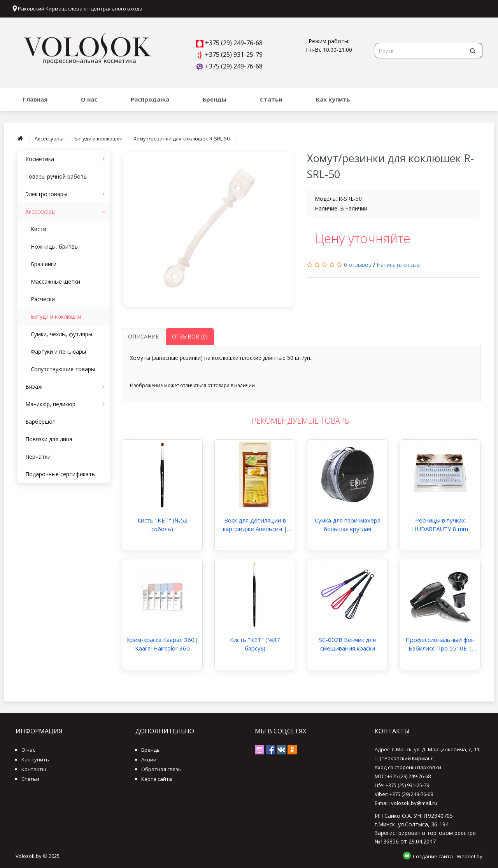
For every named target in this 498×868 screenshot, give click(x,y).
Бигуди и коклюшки (98, 139)
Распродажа (150, 99)
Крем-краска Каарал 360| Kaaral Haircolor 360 (162, 644)
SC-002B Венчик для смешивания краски (347, 644)
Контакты (34, 769)
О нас (89, 99)
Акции (149, 759)
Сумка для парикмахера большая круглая (348, 524)
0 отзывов (358, 265)
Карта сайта (157, 779)
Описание (143, 336)
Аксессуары (49, 139)
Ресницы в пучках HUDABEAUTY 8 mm (440, 524)
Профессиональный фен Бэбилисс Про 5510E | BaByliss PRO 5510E (440, 644)
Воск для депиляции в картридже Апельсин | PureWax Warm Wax (255, 525)
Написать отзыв (398, 265)
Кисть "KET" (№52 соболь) (162, 524)
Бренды (215, 99)
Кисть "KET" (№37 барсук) (255, 644)
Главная (35, 99)
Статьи (271, 99)
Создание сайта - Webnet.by (448, 856)
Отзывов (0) (190, 336)
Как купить (333, 99)
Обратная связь (161, 769)
